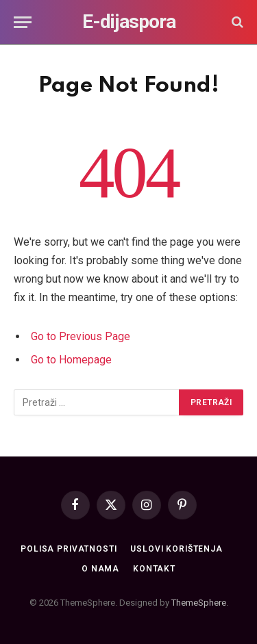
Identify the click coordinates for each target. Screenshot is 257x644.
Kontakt (154, 569)
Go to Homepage (71, 360)
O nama (100, 569)
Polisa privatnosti (69, 549)
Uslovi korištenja (176, 549)
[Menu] (23, 22)
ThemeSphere (199, 603)
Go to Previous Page (81, 336)
